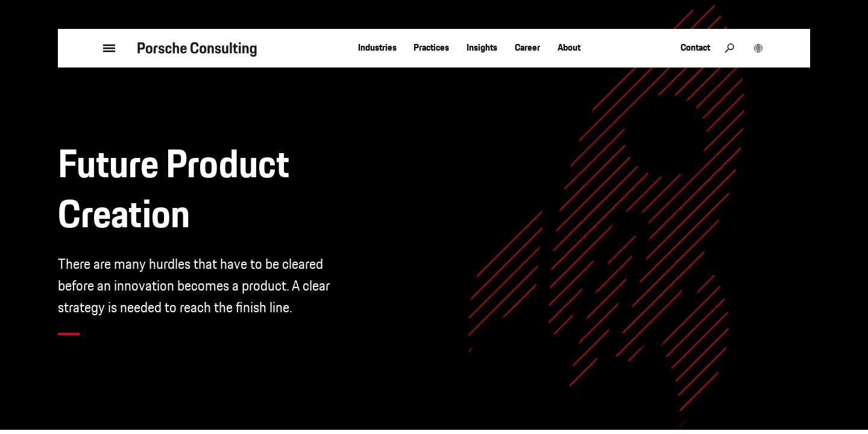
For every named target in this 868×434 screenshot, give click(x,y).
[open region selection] (758, 48)
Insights (482, 47)
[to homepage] (197, 49)
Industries (377, 47)
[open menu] (93, 48)
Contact (695, 47)
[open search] (729, 48)
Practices (431, 47)
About (569, 47)
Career (527, 47)
